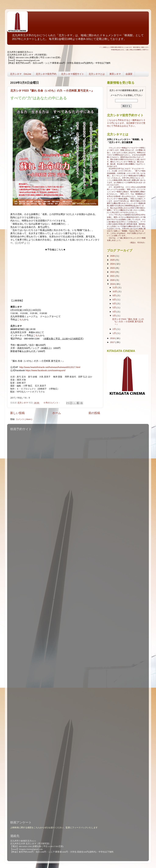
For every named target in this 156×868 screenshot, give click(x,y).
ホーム (57, 413)
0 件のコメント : (52, 403)
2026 (113, 256)
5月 (114, 308)
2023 (113, 268)
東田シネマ (115, 74)
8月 (114, 300)
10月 (115, 291)
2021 (113, 276)
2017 (113, 342)
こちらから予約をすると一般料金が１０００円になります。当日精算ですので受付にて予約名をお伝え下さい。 (126, 123)
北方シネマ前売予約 (46, 74)
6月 (114, 304)
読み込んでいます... (77, 624)
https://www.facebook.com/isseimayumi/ (45, 370)
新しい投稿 (17, 413)
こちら (21, 320)
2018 (113, 338)
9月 (114, 295)
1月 (114, 333)
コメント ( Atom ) (24, 419)
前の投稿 (94, 413)
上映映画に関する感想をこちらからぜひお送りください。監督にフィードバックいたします (54, 828)
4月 (114, 312)
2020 (113, 280)
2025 (113, 260)
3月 (114, 316)
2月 (114, 329)
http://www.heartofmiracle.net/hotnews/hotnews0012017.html (50, 367)
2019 (113, 284)
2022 (113, 272)
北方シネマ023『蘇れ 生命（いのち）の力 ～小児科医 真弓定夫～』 (52, 91)
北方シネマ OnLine (21, 74)
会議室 (129, 74)
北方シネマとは (97, 74)
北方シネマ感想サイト (73, 74)
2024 (113, 264)
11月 (115, 288)
